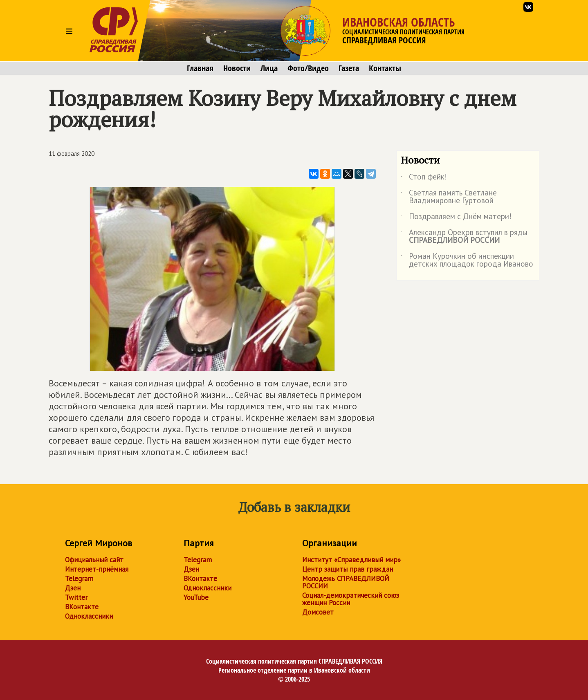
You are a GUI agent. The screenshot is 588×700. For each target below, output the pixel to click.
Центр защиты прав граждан (348, 569)
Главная (200, 68)
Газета (349, 68)
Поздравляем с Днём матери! (456, 218)
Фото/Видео (308, 68)
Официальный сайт (94, 560)
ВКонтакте (82, 607)
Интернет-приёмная (97, 569)
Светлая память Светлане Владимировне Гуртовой (449, 197)
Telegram (79, 579)
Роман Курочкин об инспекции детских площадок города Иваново (467, 260)
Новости (237, 68)
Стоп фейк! (424, 178)
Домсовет (318, 612)
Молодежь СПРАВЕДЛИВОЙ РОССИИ (346, 582)
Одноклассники (89, 616)
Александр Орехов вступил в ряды (464, 237)
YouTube (196, 597)
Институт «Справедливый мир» (351, 560)
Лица (269, 68)
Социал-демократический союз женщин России (351, 599)
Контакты (385, 68)
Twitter (76, 597)
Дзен (73, 588)
